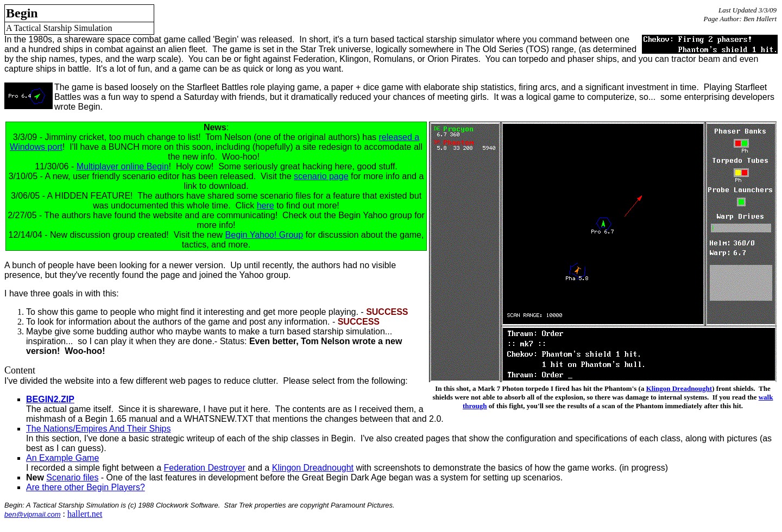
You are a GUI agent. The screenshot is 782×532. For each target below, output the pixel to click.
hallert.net (85, 514)
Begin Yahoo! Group (264, 235)
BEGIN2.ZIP (50, 399)
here (266, 205)
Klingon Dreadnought (679, 388)
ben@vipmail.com (33, 514)
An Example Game (62, 458)
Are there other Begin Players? (86, 487)
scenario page (321, 176)
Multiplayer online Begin (123, 166)
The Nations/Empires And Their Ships (99, 429)
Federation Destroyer (204, 468)
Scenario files (72, 477)
